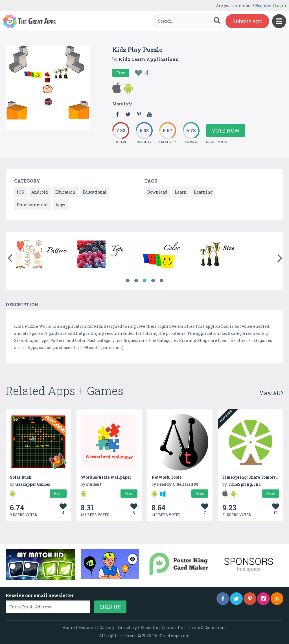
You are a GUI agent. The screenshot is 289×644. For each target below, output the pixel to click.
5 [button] (161, 281)
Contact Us (172, 627)
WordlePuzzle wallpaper (106, 477)
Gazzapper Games (33, 484)
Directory (127, 627)
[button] (10, 257)
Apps (60, 205)
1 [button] (128, 281)
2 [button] (136, 281)
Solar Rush (21, 477)
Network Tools (167, 477)
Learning (203, 192)
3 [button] (144, 281)
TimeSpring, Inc (244, 484)
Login (280, 6)
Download (157, 192)
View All (272, 393)
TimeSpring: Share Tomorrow (252, 477)
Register (264, 6)
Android (40, 192)
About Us (149, 627)
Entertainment (32, 205)
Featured (87, 627)
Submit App (247, 21)
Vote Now (226, 131)
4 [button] (153, 281)
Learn (181, 192)
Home (69, 627)
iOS (20, 192)
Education (65, 192)
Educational (95, 192)
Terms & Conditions (207, 627)
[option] (45, 255)
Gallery (107, 627)
